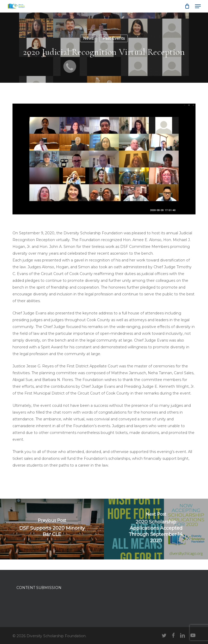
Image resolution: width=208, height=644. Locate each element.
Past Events (114, 38)
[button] (198, 6)
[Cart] (187, 6)
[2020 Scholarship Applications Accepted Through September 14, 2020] (156, 529)
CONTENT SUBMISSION (39, 588)
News (88, 38)
